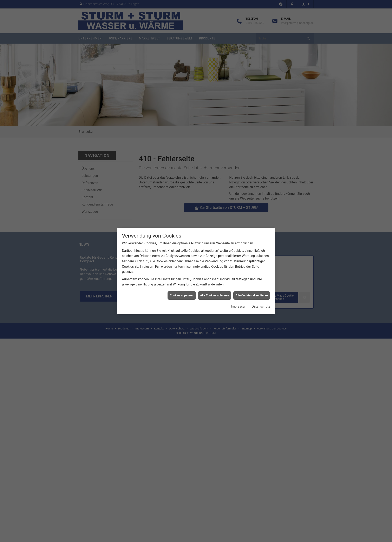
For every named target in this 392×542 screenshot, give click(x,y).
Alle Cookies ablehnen (215, 279)
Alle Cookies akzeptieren (252, 279)
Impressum (239, 290)
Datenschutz (261, 290)
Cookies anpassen (182, 279)
